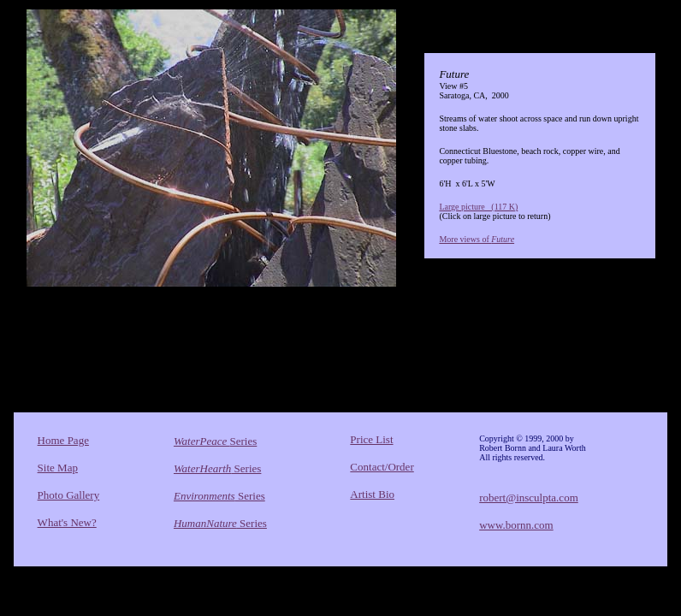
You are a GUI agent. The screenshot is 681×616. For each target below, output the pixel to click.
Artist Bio (372, 494)
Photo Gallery (69, 495)
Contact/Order (382, 467)
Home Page (63, 440)
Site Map (58, 468)
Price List (371, 439)
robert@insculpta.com (529, 498)
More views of (477, 239)
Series (215, 441)
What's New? (67, 522)
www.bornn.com (516, 525)
